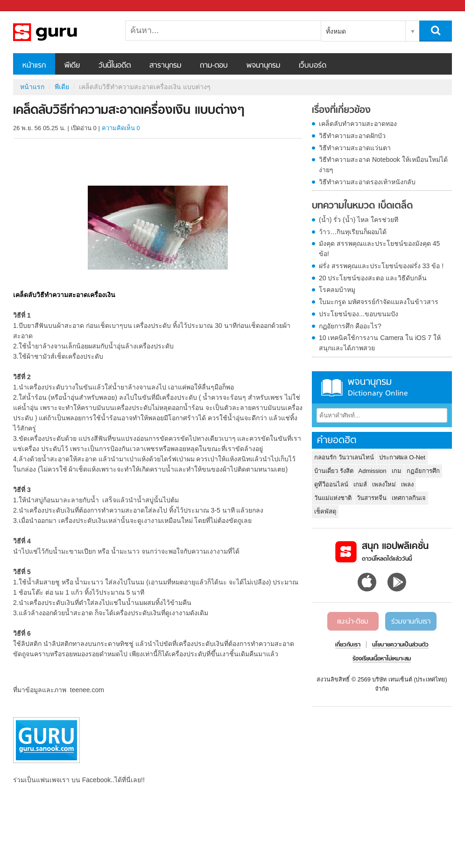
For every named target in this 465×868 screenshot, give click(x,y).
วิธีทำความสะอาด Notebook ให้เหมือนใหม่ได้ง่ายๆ (383, 165)
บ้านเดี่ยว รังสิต (334, 471)
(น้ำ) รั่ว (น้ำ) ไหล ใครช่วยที (359, 220)
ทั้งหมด (336, 31)
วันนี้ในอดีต (115, 66)
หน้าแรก (34, 66)
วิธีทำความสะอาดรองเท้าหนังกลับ (367, 182)
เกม (397, 471)
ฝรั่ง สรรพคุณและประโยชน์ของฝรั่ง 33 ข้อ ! (381, 266)
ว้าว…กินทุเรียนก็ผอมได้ (353, 232)
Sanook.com (28, 6)
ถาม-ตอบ (214, 66)
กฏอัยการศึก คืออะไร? (350, 326)
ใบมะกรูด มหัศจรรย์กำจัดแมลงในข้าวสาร (379, 302)
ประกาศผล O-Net (402, 457)
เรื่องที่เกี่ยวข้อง (341, 111)
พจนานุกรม (263, 66)
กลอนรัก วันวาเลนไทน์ (344, 457)
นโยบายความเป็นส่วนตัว (400, 645)
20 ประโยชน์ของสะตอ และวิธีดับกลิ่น (373, 278)
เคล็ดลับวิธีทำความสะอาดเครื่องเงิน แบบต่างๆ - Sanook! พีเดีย (62, 32)
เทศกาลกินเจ (409, 498)
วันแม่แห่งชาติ (333, 498)
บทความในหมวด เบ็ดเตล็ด (362, 206)
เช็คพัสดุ (325, 511)
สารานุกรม (165, 66)
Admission (373, 471)
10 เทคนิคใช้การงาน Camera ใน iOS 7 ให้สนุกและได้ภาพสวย (380, 343)
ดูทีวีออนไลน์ (331, 484)
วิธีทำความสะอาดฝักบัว (352, 136)
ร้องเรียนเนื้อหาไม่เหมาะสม (382, 659)
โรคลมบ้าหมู (337, 290)
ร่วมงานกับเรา (411, 622)
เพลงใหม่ (384, 484)
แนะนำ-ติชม (353, 622)
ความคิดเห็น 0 (121, 128)
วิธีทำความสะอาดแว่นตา (355, 148)
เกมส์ (360, 484)
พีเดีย (72, 66)
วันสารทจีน (372, 498)
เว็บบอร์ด (313, 66)
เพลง (407, 484)
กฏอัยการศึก (423, 471)
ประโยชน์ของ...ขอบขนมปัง (359, 314)
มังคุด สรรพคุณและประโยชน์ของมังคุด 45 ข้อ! (379, 249)
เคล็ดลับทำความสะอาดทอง (358, 124)
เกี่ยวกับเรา (348, 645)
